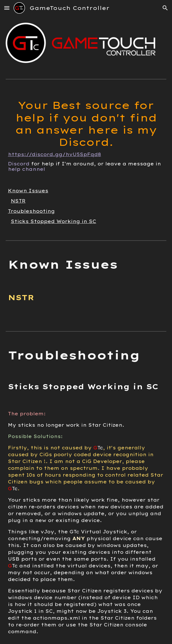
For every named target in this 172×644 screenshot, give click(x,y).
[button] (7, 8)
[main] (86, 134)
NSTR (18, 201)
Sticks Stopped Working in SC (54, 221)
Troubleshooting (31, 211)
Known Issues (28, 191)
